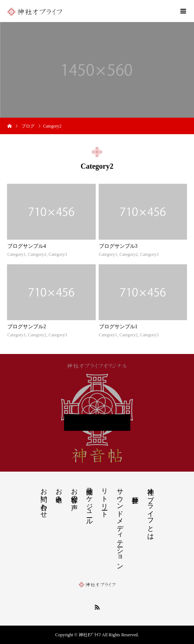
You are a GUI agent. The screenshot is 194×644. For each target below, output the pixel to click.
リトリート (105, 499)
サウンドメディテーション (120, 525)
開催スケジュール (89, 503)
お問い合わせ (44, 499)
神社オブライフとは (151, 510)
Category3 (58, 254)
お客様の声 (74, 491)
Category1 (17, 254)
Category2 (37, 254)
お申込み (59, 491)
